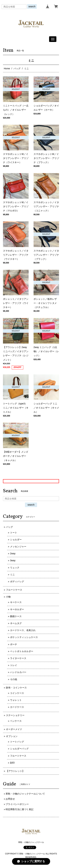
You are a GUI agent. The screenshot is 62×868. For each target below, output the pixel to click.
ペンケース (16, 721)
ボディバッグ (17, 581)
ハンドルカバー (18, 672)
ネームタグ (16, 623)
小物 (8, 597)
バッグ (17, 68)
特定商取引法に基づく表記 (20, 809)
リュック (15, 568)
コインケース (17, 693)
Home (7, 68)
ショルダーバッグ (19, 749)
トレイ (14, 665)
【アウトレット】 (15, 771)
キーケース (16, 602)
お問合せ (10, 799)
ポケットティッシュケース (24, 637)
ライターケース (18, 658)
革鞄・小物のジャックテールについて (25, 794)
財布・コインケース (16, 688)
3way (13, 560)
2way (13, 553)
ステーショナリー (15, 715)
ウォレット (16, 700)
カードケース (17, 707)
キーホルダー (17, 609)
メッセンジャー (18, 547)
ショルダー (16, 540)
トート (14, 533)
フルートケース (14, 590)
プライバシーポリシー (17, 804)
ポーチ (14, 644)
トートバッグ (17, 742)
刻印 (12, 763)
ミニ (12, 575)
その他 (14, 679)
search (32, 6)
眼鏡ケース (16, 616)
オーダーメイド (14, 729)
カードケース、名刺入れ (23, 630)
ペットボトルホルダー (22, 651)
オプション (12, 736)
